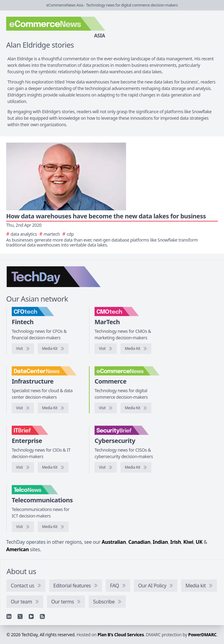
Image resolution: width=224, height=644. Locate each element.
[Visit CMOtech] (106, 349)
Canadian (139, 542)
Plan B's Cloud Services (121, 635)
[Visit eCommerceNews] (106, 408)
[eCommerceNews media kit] (136, 408)
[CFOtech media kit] (53, 349)
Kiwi (188, 542)
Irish (176, 542)
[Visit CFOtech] (23, 349)
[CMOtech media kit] (136, 349)
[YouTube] (31, 616)
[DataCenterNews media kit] (53, 408)
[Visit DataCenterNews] (23, 408)
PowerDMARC (202, 635)
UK (199, 542)
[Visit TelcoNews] (23, 527)
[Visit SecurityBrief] (106, 467)
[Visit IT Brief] (23, 467)
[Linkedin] (9, 616)
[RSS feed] (42, 616)
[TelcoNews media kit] (53, 527)
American (17, 549)
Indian (160, 542)
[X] (20, 616)
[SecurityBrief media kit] (136, 467)
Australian (114, 542)
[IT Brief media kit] (53, 467)
